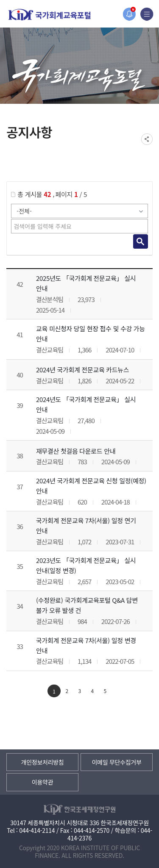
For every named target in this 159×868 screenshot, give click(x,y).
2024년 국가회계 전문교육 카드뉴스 (82, 370)
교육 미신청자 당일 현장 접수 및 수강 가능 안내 (91, 334)
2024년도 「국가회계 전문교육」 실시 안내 (86, 404)
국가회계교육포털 (50, 15)
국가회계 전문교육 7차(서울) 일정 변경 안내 (86, 645)
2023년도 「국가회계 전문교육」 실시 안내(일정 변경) (86, 565)
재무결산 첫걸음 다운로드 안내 (76, 451)
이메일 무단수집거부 (116, 762)
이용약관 (42, 782)
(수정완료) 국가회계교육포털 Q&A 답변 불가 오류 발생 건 (87, 605)
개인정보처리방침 (43, 762)
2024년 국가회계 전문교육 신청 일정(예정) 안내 (91, 486)
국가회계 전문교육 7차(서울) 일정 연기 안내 (86, 526)
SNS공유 (147, 139)
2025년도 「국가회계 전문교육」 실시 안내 (86, 283)
